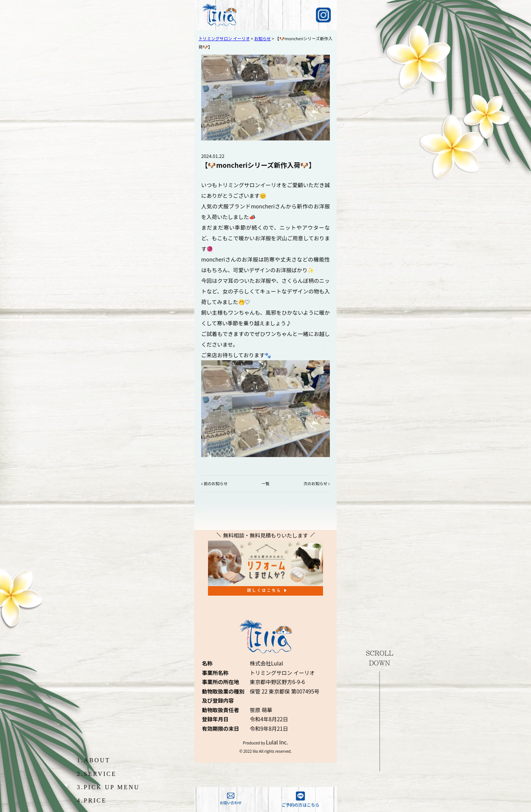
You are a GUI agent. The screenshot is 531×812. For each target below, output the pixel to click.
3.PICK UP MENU (109, 787)
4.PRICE (92, 800)
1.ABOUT (94, 760)
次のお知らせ (316, 483)
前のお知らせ (216, 483)
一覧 (265, 483)
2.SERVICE (97, 774)
